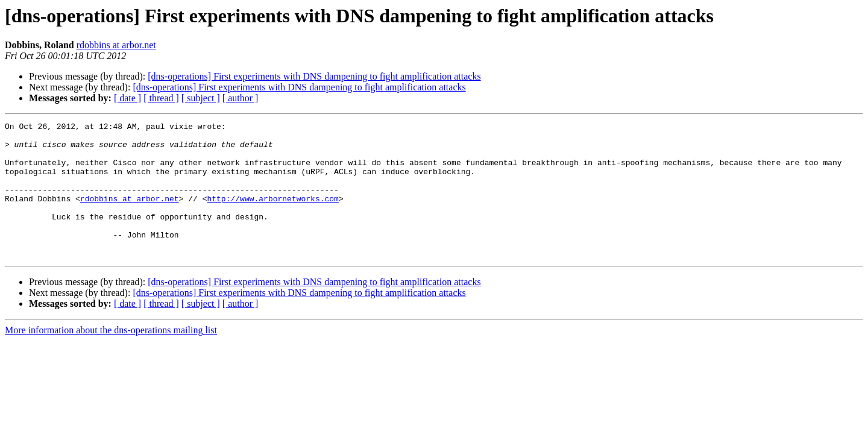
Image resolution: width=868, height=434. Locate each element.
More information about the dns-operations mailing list (111, 357)
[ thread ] (161, 98)
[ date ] (127, 98)
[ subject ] (201, 98)
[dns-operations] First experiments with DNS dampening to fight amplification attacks (314, 76)
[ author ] (241, 98)
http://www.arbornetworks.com (272, 215)
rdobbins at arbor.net (116, 45)
